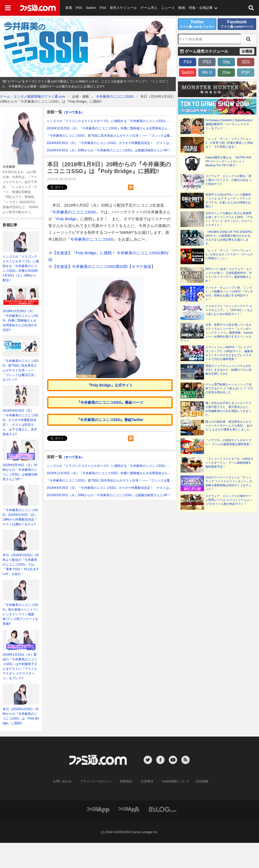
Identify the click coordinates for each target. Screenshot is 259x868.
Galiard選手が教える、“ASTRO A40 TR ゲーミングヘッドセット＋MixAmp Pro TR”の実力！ (228, 161)
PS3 (207, 62)
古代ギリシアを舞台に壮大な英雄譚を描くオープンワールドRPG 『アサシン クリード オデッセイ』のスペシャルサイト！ (229, 219)
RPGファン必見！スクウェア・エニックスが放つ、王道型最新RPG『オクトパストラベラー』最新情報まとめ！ (229, 275)
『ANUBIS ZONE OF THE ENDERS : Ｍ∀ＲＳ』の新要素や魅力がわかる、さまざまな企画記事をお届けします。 (229, 238)
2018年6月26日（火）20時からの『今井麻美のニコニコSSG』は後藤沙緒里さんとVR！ (109, 150)
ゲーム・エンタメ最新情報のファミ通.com (33, 96)
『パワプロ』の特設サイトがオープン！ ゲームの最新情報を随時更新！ (229, 442)
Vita (226, 62)
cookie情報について (176, 781)
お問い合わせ (62, 781)
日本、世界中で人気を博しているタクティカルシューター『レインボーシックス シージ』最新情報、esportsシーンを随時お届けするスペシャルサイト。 (217, 333)
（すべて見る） (73, 112)
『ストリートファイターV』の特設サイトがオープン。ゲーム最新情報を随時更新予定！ (229, 463)
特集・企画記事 (201, 8)
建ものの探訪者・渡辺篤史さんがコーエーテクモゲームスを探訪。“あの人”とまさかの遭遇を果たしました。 (229, 425)
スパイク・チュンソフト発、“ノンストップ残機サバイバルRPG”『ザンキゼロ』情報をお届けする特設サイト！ (229, 293)
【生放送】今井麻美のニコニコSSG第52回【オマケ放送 (102, 266)
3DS (246, 62)
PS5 (79, 8)
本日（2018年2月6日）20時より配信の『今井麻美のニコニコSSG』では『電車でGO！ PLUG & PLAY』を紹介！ (21, 565)
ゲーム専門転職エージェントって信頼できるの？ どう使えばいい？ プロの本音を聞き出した (229, 388)
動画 (182, 8)
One (226, 72)
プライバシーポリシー (96, 781)
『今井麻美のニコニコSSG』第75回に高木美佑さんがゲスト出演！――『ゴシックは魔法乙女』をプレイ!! (20, 370)
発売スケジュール (123, 8)
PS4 (103, 8)
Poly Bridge (66, 219)
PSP (246, 72)
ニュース (168, 8)
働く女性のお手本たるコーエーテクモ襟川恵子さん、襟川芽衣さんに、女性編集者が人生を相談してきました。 (228, 409)
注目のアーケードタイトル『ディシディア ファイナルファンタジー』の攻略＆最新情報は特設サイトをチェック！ (229, 483)
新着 (69, 8)
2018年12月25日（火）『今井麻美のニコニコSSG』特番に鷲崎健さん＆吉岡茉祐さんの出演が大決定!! (20, 320)
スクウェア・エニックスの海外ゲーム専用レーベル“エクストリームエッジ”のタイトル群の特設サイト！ (229, 500)
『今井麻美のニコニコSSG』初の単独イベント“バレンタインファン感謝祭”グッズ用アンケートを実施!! (20, 614)
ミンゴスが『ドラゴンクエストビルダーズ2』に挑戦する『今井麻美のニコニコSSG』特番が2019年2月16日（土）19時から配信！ (139, 121)
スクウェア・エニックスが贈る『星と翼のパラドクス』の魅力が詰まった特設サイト (228, 180)
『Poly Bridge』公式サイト (110, 385)
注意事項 (147, 781)
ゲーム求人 (149, 8)
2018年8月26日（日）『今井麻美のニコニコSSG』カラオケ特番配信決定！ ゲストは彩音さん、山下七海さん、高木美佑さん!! (137, 143)
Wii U (207, 72)
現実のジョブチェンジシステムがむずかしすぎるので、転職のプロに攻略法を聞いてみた (228, 370)
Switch (91, 8)
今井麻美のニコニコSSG (115, 96)
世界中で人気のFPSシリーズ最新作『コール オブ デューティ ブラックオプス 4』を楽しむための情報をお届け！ (228, 200)
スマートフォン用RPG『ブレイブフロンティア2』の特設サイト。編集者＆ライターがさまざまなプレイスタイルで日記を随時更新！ (229, 353)
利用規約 (126, 781)
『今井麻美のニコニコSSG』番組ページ (110, 402)
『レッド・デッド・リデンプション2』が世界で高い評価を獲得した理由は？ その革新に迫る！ (229, 143)
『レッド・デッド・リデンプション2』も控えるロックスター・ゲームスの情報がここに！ (229, 254)
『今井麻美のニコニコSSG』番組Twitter (110, 420)
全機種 (247, 51)
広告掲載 (202, 781)
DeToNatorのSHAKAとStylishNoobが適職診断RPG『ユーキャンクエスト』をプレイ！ (229, 124)
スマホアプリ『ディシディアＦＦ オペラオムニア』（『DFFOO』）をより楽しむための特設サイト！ (229, 310)
